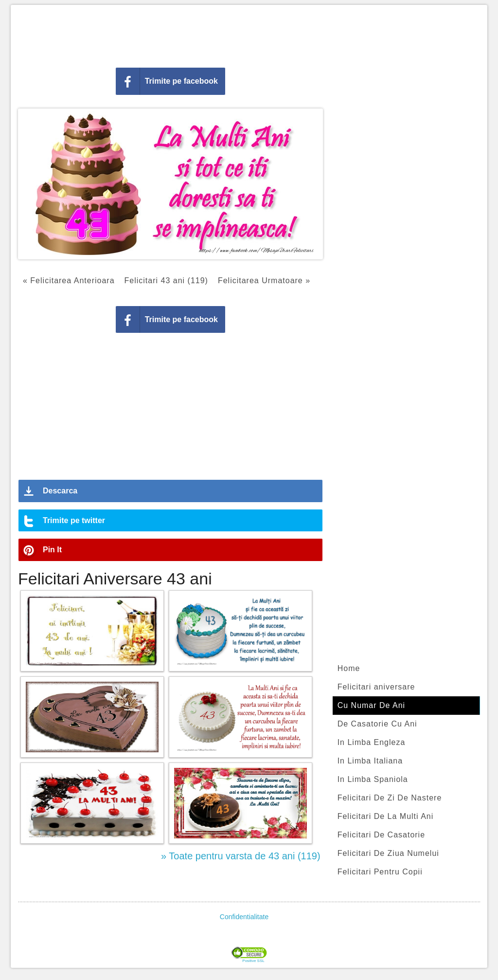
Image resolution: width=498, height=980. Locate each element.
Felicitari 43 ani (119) (166, 281)
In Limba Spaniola (373, 779)
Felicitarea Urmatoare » (264, 281)
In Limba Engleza (372, 742)
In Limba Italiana (370, 761)
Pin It (52, 550)
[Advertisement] (249, 34)
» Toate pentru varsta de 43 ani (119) (241, 856)
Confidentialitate (244, 917)
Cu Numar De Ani (372, 705)
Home (349, 668)
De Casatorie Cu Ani (377, 724)
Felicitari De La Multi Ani (386, 816)
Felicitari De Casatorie (381, 835)
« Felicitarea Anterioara (69, 281)
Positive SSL (253, 961)
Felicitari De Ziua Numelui (388, 853)
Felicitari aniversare (376, 687)
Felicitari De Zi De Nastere (390, 798)
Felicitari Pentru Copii (380, 872)
